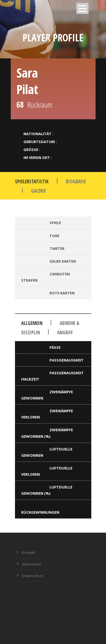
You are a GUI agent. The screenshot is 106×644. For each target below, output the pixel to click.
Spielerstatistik (32, 181)
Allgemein (32, 323)
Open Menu (82, 8)
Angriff (65, 332)
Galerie (39, 191)
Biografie (76, 181)
